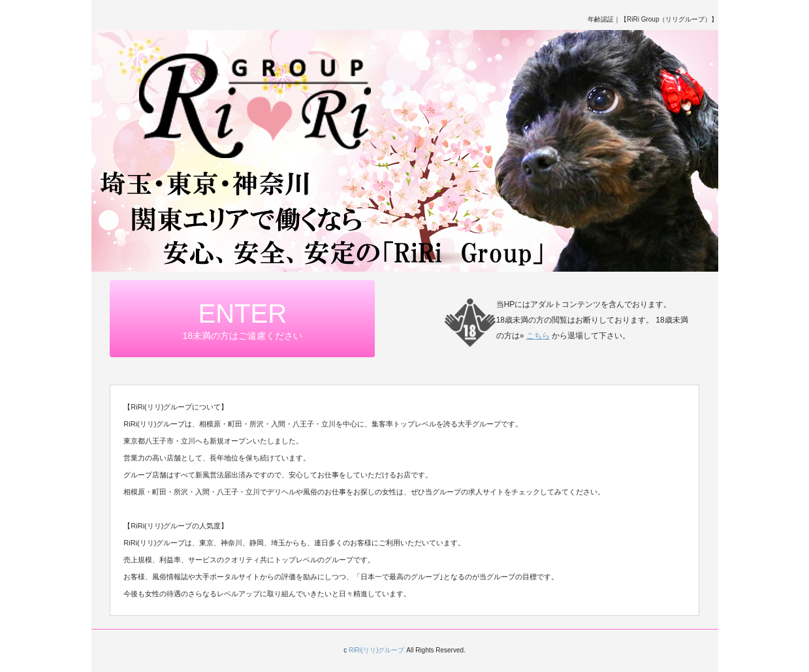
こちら (538, 336)
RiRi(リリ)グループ (377, 650)
